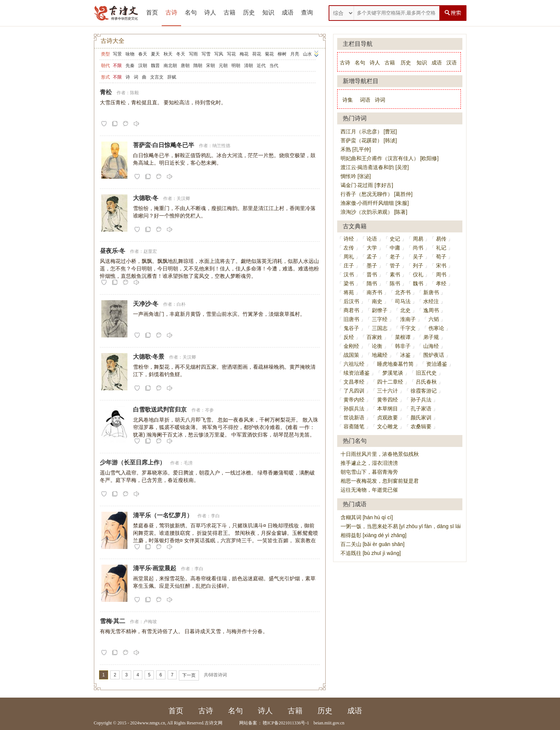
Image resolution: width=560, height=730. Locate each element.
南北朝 (170, 66)
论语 (372, 239)
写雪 (206, 54)
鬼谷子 (351, 328)
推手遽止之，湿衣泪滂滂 (369, 463)
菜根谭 (403, 337)
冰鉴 (405, 355)
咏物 (130, 54)
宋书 (441, 266)
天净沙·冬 (146, 304)
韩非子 (403, 346)
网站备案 (248, 723)
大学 (372, 248)
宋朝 (211, 66)
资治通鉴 (437, 364)
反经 (349, 337)
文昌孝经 (354, 382)
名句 (191, 12)
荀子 (441, 257)
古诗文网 (213, 723)
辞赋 (172, 77)
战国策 (351, 355)
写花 (231, 54)
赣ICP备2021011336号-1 (286, 723)
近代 (261, 66)
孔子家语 (421, 409)
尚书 (418, 248)
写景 (117, 54)
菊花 (269, 54)
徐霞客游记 (424, 391)
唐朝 (185, 66)
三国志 (380, 328)
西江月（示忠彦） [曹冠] (369, 131)
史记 (395, 239)
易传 (441, 239)
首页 (152, 12)
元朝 (223, 66)
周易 (418, 239)
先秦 (130, 66)
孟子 (372, 257)
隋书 (372, 283)
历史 (249, 12)
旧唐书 (351, 319)
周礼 (349, 257)
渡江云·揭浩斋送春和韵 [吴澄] (375, 167)
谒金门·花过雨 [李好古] (367, 185)
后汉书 (351, 301)
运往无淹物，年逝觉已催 (369, 490)
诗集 (348, 100)
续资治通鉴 (357, 373)
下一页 (189, 675)
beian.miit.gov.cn (329, 723)
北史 (405, 310)
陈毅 (135, 93)
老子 (395, 257)
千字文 (408, 328)
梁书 (349, 283)
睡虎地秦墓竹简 (395, 364)
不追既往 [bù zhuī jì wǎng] (371, 553)
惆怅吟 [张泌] (356, 176)
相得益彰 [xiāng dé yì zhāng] (374, 535)
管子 (395, 266)
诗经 (349, 239)
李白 (215, 516)
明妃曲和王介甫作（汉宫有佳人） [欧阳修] (390, 158)
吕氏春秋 (426, 382)
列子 (418, 266)
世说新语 (354, 418)
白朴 (181, 304)
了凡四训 (354, 391)
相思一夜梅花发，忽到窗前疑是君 (380, 481)
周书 (441, 274)
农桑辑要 (421, 426)
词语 (365, 100)
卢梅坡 (150, 622)
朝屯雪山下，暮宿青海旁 (369, 472)
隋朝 (198, 66)
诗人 (210, 12)
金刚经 (351, 346)
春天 (143, 54)
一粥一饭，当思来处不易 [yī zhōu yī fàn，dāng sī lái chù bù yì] (413, 526)
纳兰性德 (221, 146)
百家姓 (374, 337)
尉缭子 (380, 310)
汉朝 (143, 66)
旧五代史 (426, 373)
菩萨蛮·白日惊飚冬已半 (164, 145)
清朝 (249, 66)
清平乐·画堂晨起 (155, 568)
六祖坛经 (354, 364)
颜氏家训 (421, 418)
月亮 (295, 54)
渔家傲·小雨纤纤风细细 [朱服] (375, 203)
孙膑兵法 (354, 409)
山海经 (431, 346)
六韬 (434, 319)
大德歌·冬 (146, 198)
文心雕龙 (387, 426)
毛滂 (188, 463)
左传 (349, 248)
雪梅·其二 (113, 621)
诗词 (380, 100)
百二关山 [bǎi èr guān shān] (373, 544)
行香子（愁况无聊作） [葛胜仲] (377, 194)
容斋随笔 (354, 426)
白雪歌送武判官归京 (160, 410)
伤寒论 (436, 328)
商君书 (351, 310)
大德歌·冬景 (149, 357)
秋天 (168, 54)
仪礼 (418, 274)
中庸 (395, 248)
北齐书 (403, 292)
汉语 (452, 63)
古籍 (230, 12)
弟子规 (431, 337)
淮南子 (408, 319)
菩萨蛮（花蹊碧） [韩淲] (369, 140)
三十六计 (387, 391)
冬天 (181, 54)
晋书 (372, 274)
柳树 (282, 54)
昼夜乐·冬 (113, 251)
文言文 (157, 77)
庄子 (349, 266)
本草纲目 (387, 409)
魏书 (418, 283)
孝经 (441, 283)
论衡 (377, 346)
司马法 (403, 301)
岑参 (209, 410)
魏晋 (155, 66)
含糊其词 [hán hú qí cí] (367, 517)
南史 (377, 301)
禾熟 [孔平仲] (356, 149)
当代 (274, 66)
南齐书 (374, 292)
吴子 (418, 257)
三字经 (380, 319)
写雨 (193, 54)
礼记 (441, 248)
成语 (288, 12)
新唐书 (431, 292)
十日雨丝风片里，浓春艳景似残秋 (380, 454)
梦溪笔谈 (393, 373)
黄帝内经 (354, 400)
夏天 (155, 54)
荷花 (257, 54)
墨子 (372, 266)
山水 (307, 54)
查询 (307, 12)
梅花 (244, 54)
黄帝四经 (387, 400)
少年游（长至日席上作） (133, 462)
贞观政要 (387, 418)
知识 (268, 12)
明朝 (236, 66)
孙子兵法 (421, 400)
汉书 (349, 274)
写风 (219, 54)
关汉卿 (183, 199)
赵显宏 (150, 251)
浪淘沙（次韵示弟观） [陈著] (374, 212)
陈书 (395, 283)
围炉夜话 (434, 355)
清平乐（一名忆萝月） (163, 515)
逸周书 (431, 310)
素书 (395, 274)
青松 (106, 92)
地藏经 (380, 355)
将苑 (349, 292)
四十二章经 (390, 382)
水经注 (431, 301)
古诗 (171, 12)
